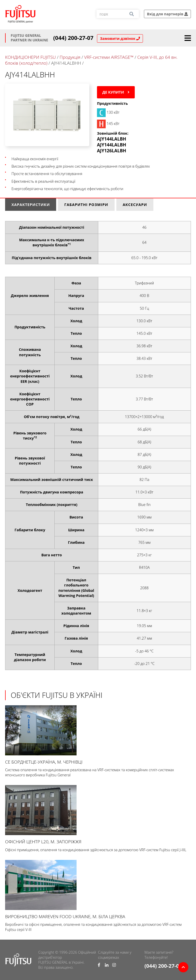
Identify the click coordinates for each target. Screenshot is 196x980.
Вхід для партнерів (167, 14)
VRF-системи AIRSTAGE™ (109, 57)
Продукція (70, 57)
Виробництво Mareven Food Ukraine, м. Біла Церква (98, 890)
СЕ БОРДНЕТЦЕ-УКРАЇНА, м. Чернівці (98, 735)
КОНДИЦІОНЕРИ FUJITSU (30, 57)
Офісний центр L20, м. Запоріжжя (98, 815)
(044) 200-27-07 (73, 38)
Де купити (116, 92)
